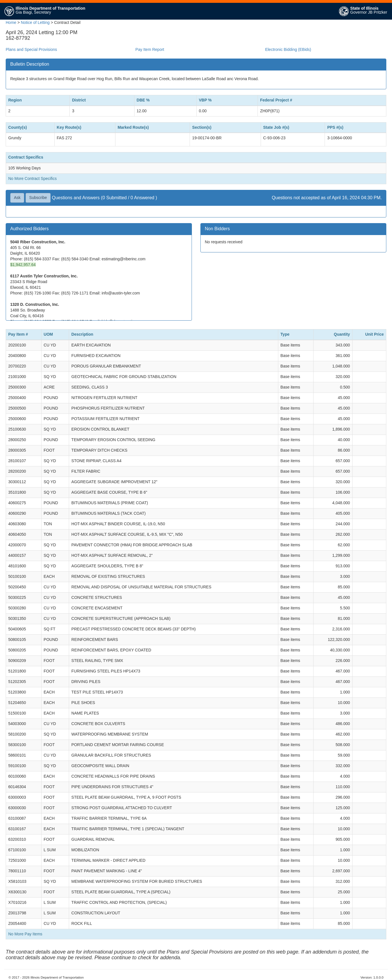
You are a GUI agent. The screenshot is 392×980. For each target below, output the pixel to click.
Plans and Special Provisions (31, 49)
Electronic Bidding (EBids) (288, 49)
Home (11, 22)
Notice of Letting (35, 22)
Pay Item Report (150, 49)
